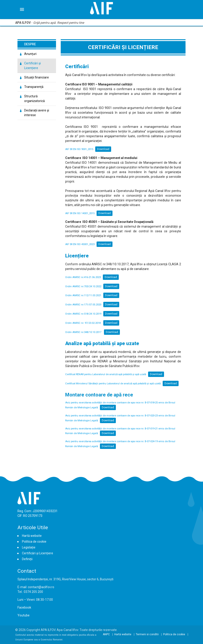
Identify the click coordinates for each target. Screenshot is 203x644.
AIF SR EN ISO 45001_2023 (80, 244)
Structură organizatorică (35, 99)
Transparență (34, 87)
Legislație (29, 547)
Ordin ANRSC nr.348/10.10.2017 (84, 332)
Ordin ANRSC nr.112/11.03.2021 (83, 295)
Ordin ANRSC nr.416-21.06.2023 (83, 277)
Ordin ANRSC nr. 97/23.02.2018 (83, 323)
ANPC (106, 634)
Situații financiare (37, 77)
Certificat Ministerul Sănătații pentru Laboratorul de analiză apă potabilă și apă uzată (113, 384)
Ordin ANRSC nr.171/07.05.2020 (83, 305)
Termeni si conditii (147, 634)
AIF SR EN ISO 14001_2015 (80, 213)
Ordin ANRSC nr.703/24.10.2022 (83, 286)
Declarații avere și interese (37, 113)
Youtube (24, 615)
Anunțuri (30, 54)
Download (103, 149)
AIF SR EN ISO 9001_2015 (79, 149)
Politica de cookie (34, 542)
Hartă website (32, 536)
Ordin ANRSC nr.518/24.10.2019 (83, 314)
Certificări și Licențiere (32, 66)
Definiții (27, 559)
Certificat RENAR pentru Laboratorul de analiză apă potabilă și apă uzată (106, 374)
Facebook (24, 607)
